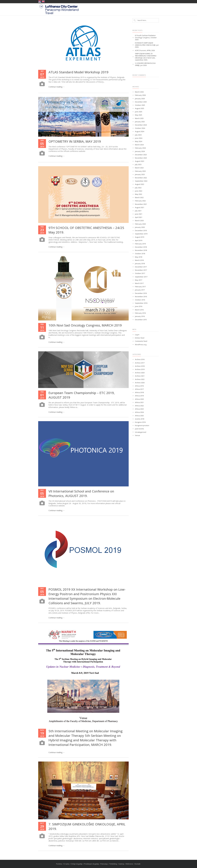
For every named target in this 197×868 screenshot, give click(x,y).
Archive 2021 (140, 376)
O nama (67, 864)
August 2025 (140, 108)
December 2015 (141, 320)
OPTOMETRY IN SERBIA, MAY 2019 (75, 141)
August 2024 (140, 131)
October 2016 (140, 300)
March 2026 (139, 92)
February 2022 (140, 201)
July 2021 (138, 211)
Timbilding (113, 864)
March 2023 (139, 168)
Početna (59, 864)
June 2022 (139, 191)
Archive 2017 (140, 363)
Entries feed (140, 338)
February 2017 (140, 287)
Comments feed (141, 341)
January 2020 (140, 227)
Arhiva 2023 (139, 409)
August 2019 (140, 237)
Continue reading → (57, 87)
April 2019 (139, 241)
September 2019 (141, 234)
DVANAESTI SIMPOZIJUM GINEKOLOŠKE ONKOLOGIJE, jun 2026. (147, 45)
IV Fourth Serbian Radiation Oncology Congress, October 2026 (146, 38)
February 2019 (140, 244)
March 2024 (139, 145)
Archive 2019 (140, 369)
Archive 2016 (140, 359)
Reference (130, 864)
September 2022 (141, 181)
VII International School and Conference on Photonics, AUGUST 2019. (81, 493)
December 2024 (141, 125)
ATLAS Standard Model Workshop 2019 (78, 72)
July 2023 (138, 165)
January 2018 (140, 264)
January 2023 (140, 174)
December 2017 (141, 267)
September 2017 (141, 277)
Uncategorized (141, 432)
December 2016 (141, 293)
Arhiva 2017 (139, 389)
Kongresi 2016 (140, 422)
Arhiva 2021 (139, 402)
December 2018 (141, 247)
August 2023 (140, 161)
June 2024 (139, 138)
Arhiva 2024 (139, 412)
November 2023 (141, 158)
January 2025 (140, 122)
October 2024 (140, 128)
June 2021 (139, 214)
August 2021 (140, 207)
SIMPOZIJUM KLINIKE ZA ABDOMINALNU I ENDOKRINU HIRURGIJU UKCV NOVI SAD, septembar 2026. (146, 57)
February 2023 (140, 171)
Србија (40, 2)
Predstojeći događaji (92, 864)
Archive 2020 (140, 373)
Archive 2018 (140, 366)
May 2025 (139, 115)
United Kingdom (43, 2)
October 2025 (140, 105)
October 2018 (140, 254)
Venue (137, 435)
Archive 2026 (140, 383)
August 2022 (140, 184)
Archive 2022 (140, 379)
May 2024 (139, 141)
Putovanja (104, 864)
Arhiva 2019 (139, 396)
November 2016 (141, 297)
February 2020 (140, 224)
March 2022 (139, 198)
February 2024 (140, 148)
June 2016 (139, 306)
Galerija (121, 864)
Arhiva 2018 (139, 392)
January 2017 (140, 290)
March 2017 (139, 283)
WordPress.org (141, 345)
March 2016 (139, 310)
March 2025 (139, 118)
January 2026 (140, 99)
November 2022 (141, 178)
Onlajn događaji (77, 864)
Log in (137, 335)
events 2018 (140, 419)
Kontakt (138, 864)
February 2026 (140, 95)
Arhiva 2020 (139, 399)
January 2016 (140, 316)
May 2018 (139, 257)
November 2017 (141, 270)
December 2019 (141, 231)
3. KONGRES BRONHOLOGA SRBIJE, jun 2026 (145, 64)
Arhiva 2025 (139, 416)
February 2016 (140, 313)
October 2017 (140, 273)
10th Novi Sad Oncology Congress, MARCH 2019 (85, 325)
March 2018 (139, 260)
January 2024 (140, 151)
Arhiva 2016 (139, 386)
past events (139, 429)
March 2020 (139, 221)
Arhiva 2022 (139, 406)
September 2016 (141, 303)
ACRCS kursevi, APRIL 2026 (145, 50)
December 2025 (141, 102)
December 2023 (141, 155)
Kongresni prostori (142, 425)
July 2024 (138, 135)
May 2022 (139, 194)
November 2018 (141, 250)
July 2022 (138, 188)
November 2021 (141, 204)
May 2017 (139, 280)
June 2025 (139, 112)
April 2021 (139, 217)
